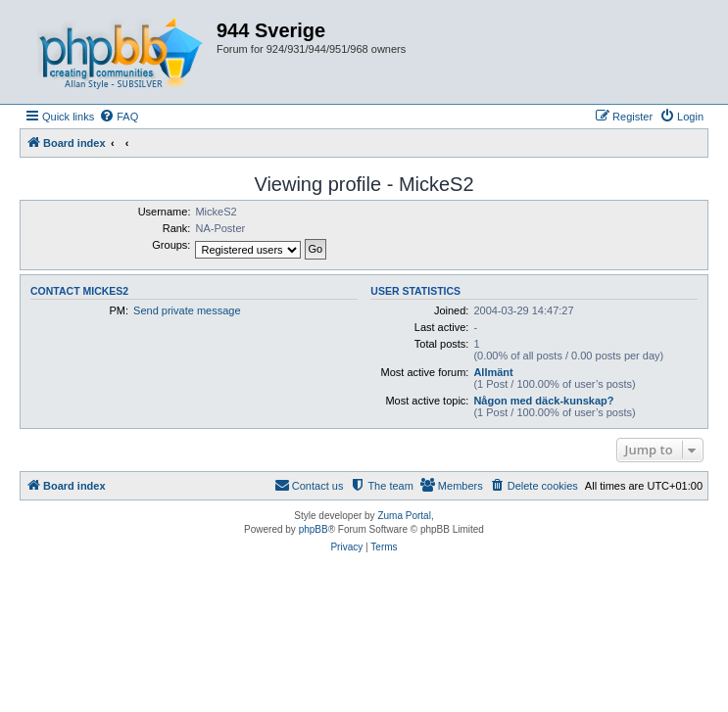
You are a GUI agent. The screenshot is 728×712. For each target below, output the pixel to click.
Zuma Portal (404, 516)
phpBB (314, 529)
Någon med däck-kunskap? (543, 401)
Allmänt (493, 372)
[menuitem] (119, 117)
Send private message (187, 310)
